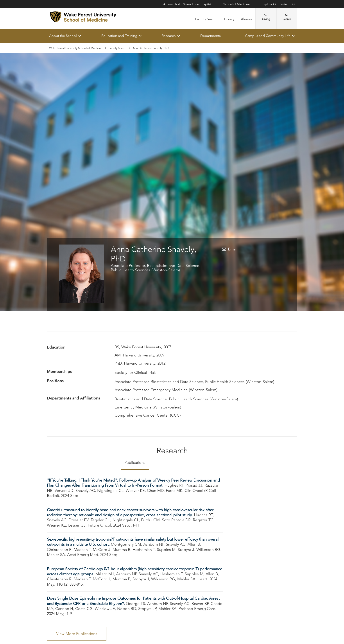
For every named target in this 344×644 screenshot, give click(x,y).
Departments (211, 36)
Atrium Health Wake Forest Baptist (187, 4)
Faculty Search (206, 19)
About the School (63, 36)
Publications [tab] (135, 462)
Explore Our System (276, 4)
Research (169, 36)
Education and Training (119, 36)
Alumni (246, 19)
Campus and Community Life (268, 36)
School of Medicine (236, 4)
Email (233, 249)
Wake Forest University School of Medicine (76, 48)
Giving (266, 17)
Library (229, 19)
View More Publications (77, 634)
